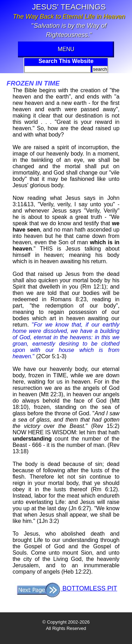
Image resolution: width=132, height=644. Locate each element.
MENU (66, 49)
